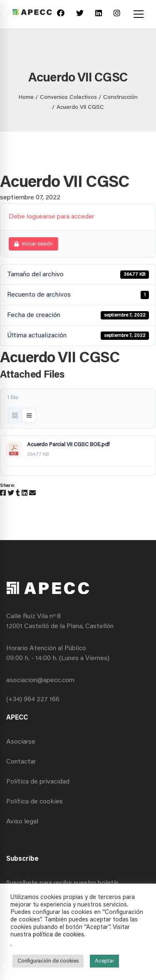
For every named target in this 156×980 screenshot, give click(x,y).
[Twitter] (80, 14)
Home (26, 98)
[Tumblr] (18, 494)
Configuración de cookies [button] (48, 961)
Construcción (120, 98)
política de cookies (58, 935)
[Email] (32, 494)
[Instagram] (117, 14)
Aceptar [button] (104, 961)
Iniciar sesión (33, 244)
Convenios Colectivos (68, 98)
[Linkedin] (99, 14)
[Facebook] (61, 14)
